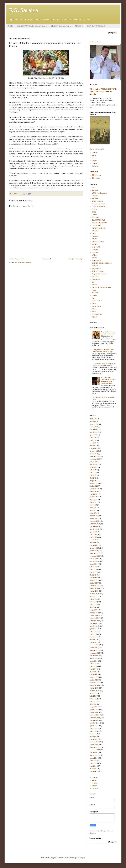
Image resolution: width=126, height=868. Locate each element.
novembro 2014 (95, 718)
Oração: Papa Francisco (99, 274)
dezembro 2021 (95, 489)
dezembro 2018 (95, 586)
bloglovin (95, 166)
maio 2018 (93, 605)
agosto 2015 (94, 693)
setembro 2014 (94, 723)
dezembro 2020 (95, 521)
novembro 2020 (95, 524)
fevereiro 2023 (94, 451)
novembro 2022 (95, 459)
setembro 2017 (94, 626)
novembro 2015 (95, 685)
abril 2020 (93, 543)
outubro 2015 (94, 688)
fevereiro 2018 (94, 613)
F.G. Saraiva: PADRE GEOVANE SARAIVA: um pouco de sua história (103, 92)
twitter (94, 155)
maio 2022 (93, 475)
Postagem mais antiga (75, 259)
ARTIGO (95, 190)
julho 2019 (93, 567)
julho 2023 (93, 438)
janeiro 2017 (94, 648)
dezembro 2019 (95, 553)
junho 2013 (93, 763)
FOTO (94, 233)
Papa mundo (96, 279)
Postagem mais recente (17, 259)
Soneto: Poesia (96, 306)
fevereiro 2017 (94, 645)
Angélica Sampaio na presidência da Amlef (108, 333)
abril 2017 (93, 640)
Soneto (94, 304)
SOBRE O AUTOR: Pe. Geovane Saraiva (32, 26)
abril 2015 (93, 704)
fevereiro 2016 (94, 677)
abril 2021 (93, 510)
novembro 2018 (95, 588)
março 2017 (93, 642)
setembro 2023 (94, 432)
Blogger (82, 858)
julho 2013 (93, 761)
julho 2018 (93, 599)
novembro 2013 (95, 750)
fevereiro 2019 (94, 580)
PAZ (93, 282)
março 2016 (93, 675)
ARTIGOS (79, 26)
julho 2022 (93, 470)
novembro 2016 (95, 653)
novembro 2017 (95, 621)
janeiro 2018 (94, 615)
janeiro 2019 (94, 583)
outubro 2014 (94, 720)
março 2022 (93, 481)
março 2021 (93, 513)
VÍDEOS (95, 317)
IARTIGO (95, 244)
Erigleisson (98, 175)
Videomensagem (97, 314)
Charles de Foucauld (98, 207)
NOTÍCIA (95, 266)
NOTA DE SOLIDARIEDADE (102, 263)
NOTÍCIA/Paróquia (98, 271)
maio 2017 (93, 637)
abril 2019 (93, 575)
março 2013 (93, 772)
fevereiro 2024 (94, 424)
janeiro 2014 (94, 745)
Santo (94, 298)
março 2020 (93, 545)
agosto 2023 (94, 435)
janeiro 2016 (94, 680)
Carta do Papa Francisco (99, 204)
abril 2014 (93, 736)
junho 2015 (93, 699)
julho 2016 (93, 664)
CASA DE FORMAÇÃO (96, 26)
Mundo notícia (96, 260)
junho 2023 (93, 440)
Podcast (94, 285)
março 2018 (93, 610)
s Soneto (94, 295)
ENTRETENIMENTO (99, 228)
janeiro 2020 (94, 551)
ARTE (94, 188)
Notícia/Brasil (96, 269)
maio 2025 (93, 419)
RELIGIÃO (95, 293)
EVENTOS (95, 231)
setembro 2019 (94, 562)
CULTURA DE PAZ (98, 220)
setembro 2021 (94, 497)
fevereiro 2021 (94, 516)
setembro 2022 (94, 465)
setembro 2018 (94, 594)
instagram (95, 163)
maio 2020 (93, 540)
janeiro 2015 (94, 712)
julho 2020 (93, 535)
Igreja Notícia (96, 247)
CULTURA (95, 217)
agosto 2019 (94, 564)
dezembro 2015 (95, 683)
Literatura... (95, 252)
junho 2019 (93, 570)
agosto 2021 (94, 500)
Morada (94, 258)
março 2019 (93, 578)
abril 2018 (93, 607)
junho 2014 (93, 731)
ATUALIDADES (97, 201)
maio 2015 (93, 701)
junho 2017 (93, 634)
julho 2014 (93, 728)
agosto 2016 (94, 661)
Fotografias (95, 236)
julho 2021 (93, 502)
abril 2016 (93, 672)
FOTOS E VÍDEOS (98, 242)
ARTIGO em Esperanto (99, 193)
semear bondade (97, 301)
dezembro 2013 (95, 747)
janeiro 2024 (94, 427)
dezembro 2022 (95, 456)
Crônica (94, 215)
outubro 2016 (94, 656)
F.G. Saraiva (24, 10)
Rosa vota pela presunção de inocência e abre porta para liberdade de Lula (108, 380)
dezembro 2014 (95, 715)
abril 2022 (93, 478)
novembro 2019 (95, 556)
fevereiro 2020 (94, 548)
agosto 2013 (94, 758)
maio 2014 (93, 734)
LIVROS (95, 255)
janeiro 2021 (94, 518)
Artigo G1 (95, 196)
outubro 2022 (94, 462)
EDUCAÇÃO (96, 225)
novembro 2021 (95, 491)
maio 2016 (93, 669)
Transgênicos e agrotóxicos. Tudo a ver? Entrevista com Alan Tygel (104, 351)
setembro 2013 (94, 755)
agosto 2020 (94, 532)
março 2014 (93, 739)
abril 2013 (93, 769)
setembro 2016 (94, 658)
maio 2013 (93, 766)
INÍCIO (10, 26)
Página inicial (46, 259)
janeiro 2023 (94, 454)
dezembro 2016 (95, 650)
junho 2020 (93, 537)
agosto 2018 (94, 596)
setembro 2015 (94, 691)
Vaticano (94, 309)
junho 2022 (93, 473)
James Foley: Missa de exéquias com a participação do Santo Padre (105, 365)
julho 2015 (93, 696)
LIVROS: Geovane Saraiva (61, 26)
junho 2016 (93, 667)
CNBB (94, 212)
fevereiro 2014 (94, 742)
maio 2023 (93, 443)
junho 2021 (93, 505)
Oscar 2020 (95, 277)
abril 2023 (93, 446)
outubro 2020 (94, 526)
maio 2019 (93, 572)
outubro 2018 (94, 591)
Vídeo (94, 312)
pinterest (94, 158)
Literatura (95, 250)
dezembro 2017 (95, 618)
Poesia (94, 290)
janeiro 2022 (94, 486)
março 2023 (93, 448)
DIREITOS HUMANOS (100, 223)
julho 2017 (93, 631)
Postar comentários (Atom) (23, 263)
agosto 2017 (94, 629)
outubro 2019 (94, 559)
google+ (94, 161)
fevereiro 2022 (94, 483)
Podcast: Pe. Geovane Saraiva (101, 287)
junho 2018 (93, 602)
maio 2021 (93, 508)
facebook (95, 153)
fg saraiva (97, 178)
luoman (67, 858)
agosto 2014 (94, 726)
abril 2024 (93, 421)
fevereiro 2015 (94, 710)
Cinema (94, 209)
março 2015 (93, 707)
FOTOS (94, 239)
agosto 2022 (94, 467)
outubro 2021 (94, 494)
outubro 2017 (94, 623)
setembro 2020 (94, 529)
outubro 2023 (94, 429)
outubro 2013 (94, 753)
